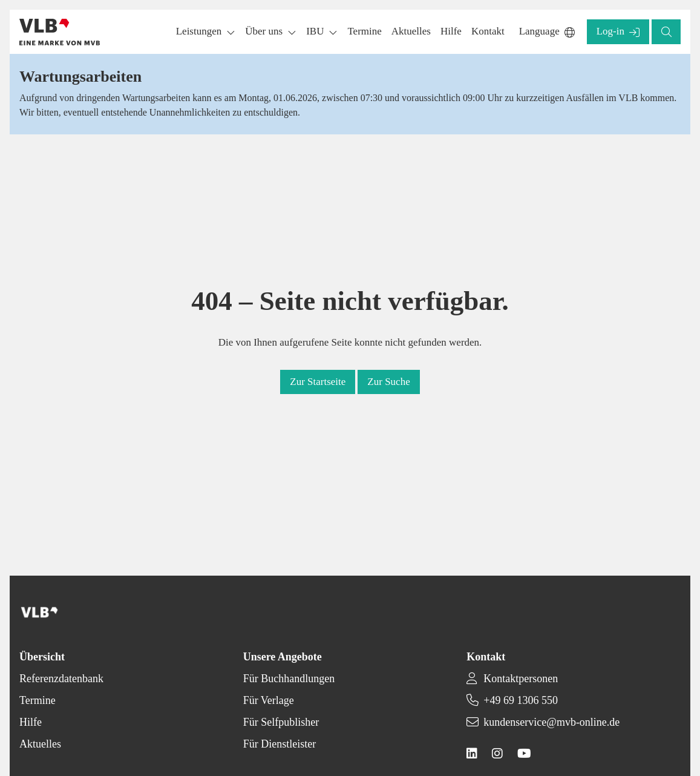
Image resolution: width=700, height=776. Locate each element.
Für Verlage (269, 700)
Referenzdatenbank (61, 679)
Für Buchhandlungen (289, 679)
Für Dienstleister (280, 744)
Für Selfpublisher (281, 722)
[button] (364, 32)
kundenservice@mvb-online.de (551, 722)
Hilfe (31, 722)
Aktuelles (40, 744)
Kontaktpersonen (521, 679)
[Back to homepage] (60, 32)
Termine (38, 700)
